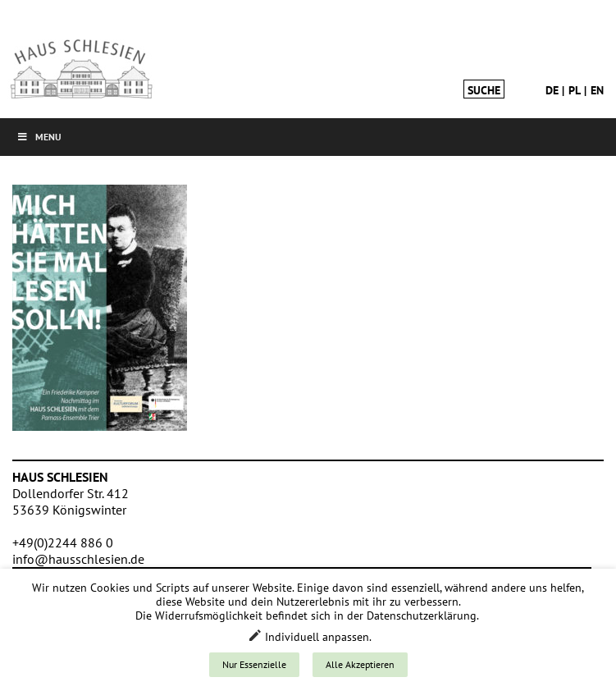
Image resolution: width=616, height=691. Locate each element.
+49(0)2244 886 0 (63, 542)
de (552, 90)
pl (575, 90)
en (597, 90)
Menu (39, 137)
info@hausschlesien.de (78, 559)
